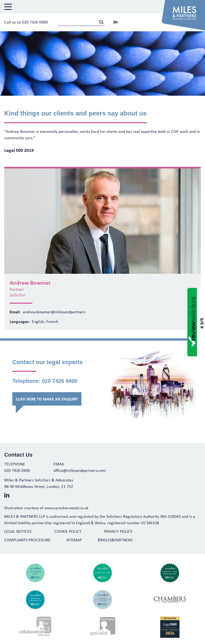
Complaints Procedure (27, 540)
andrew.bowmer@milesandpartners (54, 312)
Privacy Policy (118, 531)
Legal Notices (18, 531)
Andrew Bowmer (30, 282)
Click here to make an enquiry (47, 399)
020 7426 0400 (35, 22)
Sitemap (74, 540)
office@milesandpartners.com (80, 470)
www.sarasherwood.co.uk (66, 508)
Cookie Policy (68, 531)
